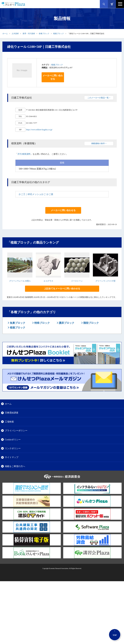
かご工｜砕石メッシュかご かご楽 (36, 194)
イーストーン (77, 281)
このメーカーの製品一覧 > (99, 98)
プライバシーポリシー (16, 431)
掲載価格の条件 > (99, 143)
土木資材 (15, 33)
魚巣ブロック (17, 323)
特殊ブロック (42, 323)
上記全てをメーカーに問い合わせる (62, 289)
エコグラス (48, 281)
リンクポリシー (13, 448)
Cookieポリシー (13, 440)
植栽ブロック (59, 33)
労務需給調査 (12, 413)
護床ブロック (66, 323)
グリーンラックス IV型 (105, 281)
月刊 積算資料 (24, 154)
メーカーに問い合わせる (53, 77)
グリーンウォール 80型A (20, 281)
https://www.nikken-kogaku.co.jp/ (39, 130)
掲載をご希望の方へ (15, 466)
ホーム (5, 33)
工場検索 (9, 422)
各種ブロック (44, 33)
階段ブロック (91, 323)
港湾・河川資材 (29, 33)
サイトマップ (12, 457)
